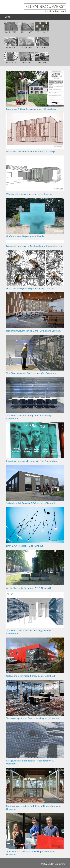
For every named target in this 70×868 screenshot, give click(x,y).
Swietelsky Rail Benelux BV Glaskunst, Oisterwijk (35, 485)
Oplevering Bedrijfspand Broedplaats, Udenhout (35, 657)
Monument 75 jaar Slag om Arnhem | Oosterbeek (35, 91)
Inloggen (36, 864)
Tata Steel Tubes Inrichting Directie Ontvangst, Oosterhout (35, 398)
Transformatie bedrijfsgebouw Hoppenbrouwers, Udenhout (35, 834)
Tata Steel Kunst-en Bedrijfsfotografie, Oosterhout (35, 355)
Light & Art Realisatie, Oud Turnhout (35, 527)
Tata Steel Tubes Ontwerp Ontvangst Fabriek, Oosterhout (35, 613)
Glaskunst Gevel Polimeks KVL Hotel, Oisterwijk (35, 133)
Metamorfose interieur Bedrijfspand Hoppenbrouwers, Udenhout (35, 789)
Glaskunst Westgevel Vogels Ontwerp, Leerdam (35, 270)
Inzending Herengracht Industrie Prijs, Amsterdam (35, 442)
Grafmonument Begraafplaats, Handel (35, 218)
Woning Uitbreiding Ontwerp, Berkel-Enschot (35, 175)
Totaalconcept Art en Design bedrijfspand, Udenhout (35, 700)
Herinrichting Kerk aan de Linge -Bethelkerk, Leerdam (35, 312)
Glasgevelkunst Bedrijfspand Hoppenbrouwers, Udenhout (35, 744)
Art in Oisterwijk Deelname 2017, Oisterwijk (35, 570)
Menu (8, 17)
